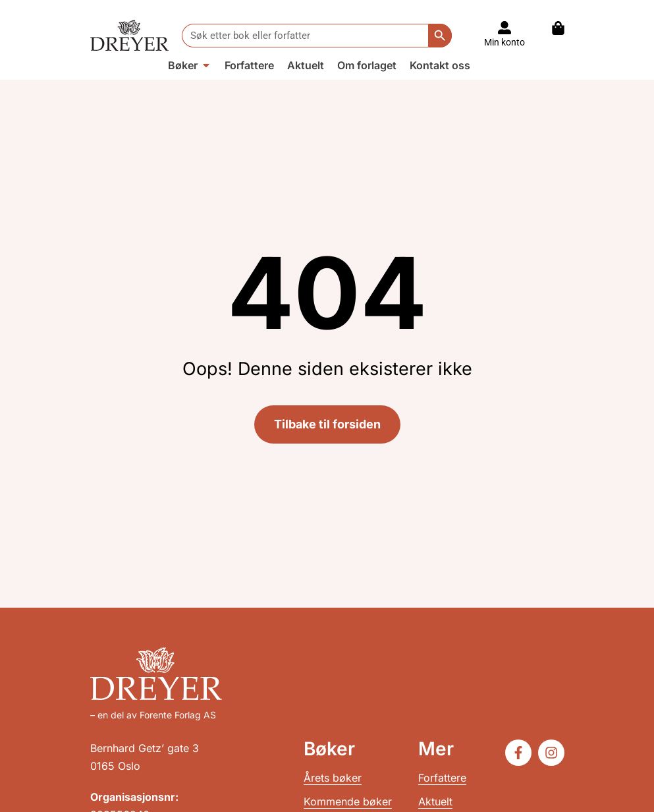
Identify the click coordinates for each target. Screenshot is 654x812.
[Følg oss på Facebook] (518, 753)
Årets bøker (333, 778)
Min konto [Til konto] (504, 42)
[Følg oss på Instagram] (551, 753)
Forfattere (442, 778)
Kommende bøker (348, 801)
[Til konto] (504, 28)
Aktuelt (435, 801)
